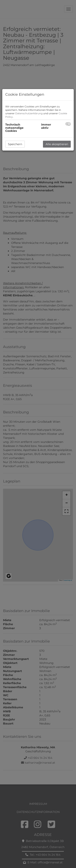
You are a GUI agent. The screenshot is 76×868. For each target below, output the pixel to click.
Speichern (15, 144)
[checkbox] (68, 124)
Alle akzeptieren (57, 144)
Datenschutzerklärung (29, 113)
